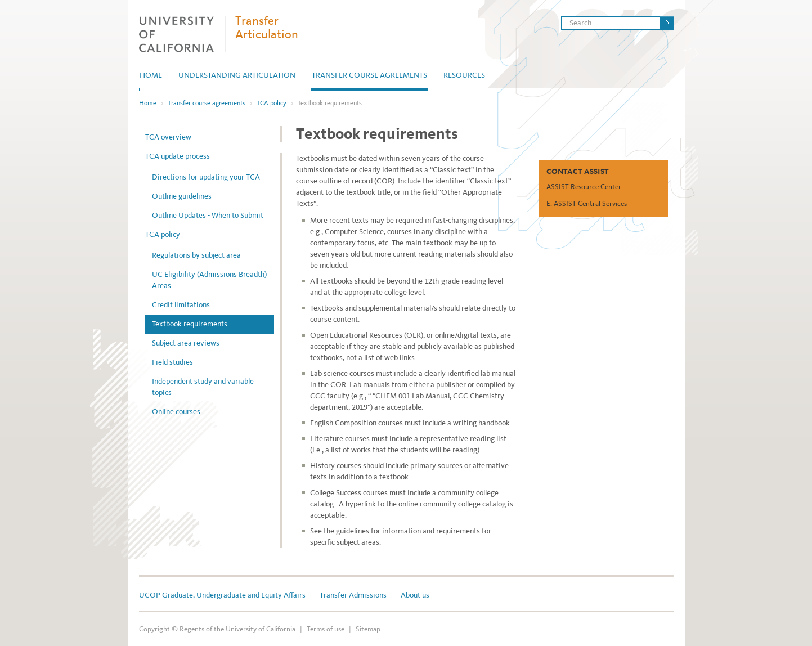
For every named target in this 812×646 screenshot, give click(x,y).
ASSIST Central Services (590, 203)
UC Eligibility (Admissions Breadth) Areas (209, 280)
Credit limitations (181, 305)
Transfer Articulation (267, 27)
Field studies (172, 362)
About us (415, 595)
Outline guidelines (182, 196)
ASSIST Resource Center (584, 187)
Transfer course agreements (369, 75)
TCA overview (168, 137)
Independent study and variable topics (203, 387)
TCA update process (178, 156)
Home (151, 75)
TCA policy (272, 103)
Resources (464, 75)
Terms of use (326, 629)
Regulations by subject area (196, 255)
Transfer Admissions (353, 595)
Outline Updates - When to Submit (208, 215)
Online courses (176, 412)
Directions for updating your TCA (206, 177)
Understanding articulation (237, 75)
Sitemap (368, 629)
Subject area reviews (186, 343)
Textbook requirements (190, 324)
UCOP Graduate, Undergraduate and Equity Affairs (222, 595)
